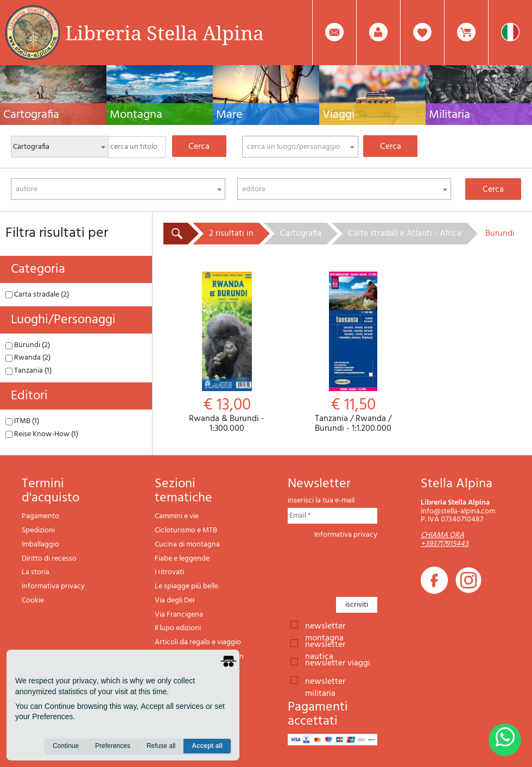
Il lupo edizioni (178, 628)
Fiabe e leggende (182, 559)
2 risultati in (231, 234)
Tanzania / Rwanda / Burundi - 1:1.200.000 (353, 353)
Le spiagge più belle (186, 586)
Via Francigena (179, 615)
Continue (66, 746)
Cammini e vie (177, 516)
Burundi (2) (28, 345)
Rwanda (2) (28, 358)
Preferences (113, 746)
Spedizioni (38, 530)
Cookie (33, 601)
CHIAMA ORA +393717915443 (445, 539)
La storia (36, 572)
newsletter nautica (325, 644)
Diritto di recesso (49, 559)
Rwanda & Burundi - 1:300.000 (227, 353)
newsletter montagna (325, 625)
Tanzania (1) (28, 371)
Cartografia (301, 234)
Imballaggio (40, 545)
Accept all (207, 746)
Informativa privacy (53, 586)
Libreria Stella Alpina (164, 33)
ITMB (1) (22, 421)
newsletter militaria (325, 681)
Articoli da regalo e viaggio (198, 642)
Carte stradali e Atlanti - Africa (405, 234)
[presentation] (370, 565)
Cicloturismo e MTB (186, 530)
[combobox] (300, 147)
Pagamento (40, 516)
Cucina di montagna (187, 545)
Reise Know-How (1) (42, 434)
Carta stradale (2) (37, 295)
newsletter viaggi (338, 662)
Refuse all (161, 746)
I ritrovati (169, 572)
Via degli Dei (175, 601)
